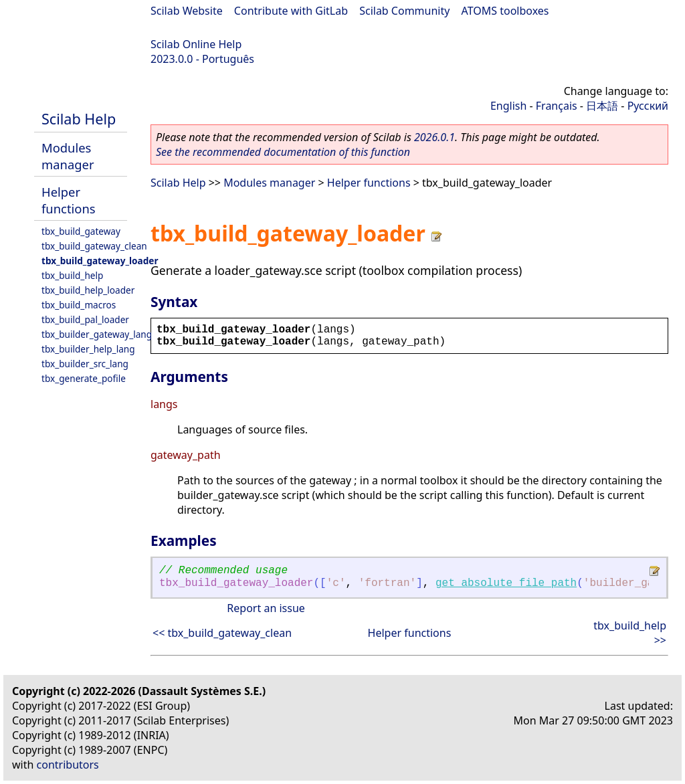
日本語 (602, 106)
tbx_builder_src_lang (85, 364)
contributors (68, 765)
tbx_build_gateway (81, 231)
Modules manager (68, 156)
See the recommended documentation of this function (283, 152)
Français (557, 106)
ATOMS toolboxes (505, 11)
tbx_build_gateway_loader (100, 261)
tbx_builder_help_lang (88, 349)
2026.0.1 (434, 137)
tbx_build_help (72, 275)
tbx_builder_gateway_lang (97, 334)
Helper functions (69, 200)
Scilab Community (404, 11)
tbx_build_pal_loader (85, 319)
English (508, 106)
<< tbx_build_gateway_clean (222, 633)
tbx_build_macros (79, 305)
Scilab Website (187, 11)
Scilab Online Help (196, 44)
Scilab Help (79, 119)
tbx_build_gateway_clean (94, 246)
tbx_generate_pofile (84, 378)
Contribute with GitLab (291, 11)
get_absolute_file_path (506, 583)
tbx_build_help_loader (88, 290)
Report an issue (266, 608)
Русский (648, 106)
